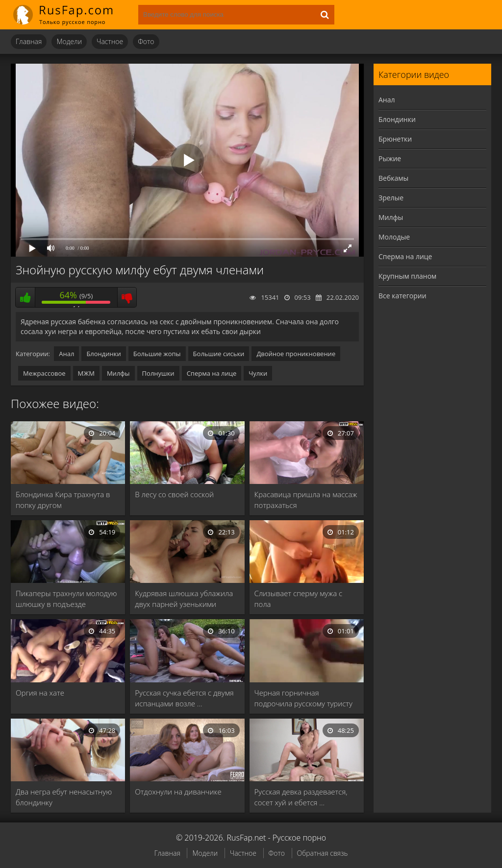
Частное (110, 41)
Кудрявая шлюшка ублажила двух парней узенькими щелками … (184, 599)
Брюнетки (395, 139)
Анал (66, 354)
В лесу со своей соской (174, 494)
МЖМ (86, 373)
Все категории (402, 296)
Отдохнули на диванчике (178, 792)
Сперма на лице (212, 373)
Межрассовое (44, 373)
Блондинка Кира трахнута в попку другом (63, 500)
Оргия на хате (40, 693)
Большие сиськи (219, 354)
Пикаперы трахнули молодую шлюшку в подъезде (66, 599)
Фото (146, 41)
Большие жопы (157, 354)
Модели (69, 41)
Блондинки (103, 354)
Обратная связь (323, 853)
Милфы (118, 373)
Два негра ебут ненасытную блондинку (64, 797)
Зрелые (391, 198)
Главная (29, 41)
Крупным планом (407, 276)
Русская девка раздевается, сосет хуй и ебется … (301, 797)
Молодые (394, 237)
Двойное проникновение (296, 354)
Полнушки (158, 373)
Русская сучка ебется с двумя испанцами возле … (184, 698)
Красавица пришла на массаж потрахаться (306, 500)
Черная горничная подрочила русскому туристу (303, 698)
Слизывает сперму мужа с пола (299, 599)
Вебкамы (393, 178)
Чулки (258, 373)
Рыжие (390, 158)
